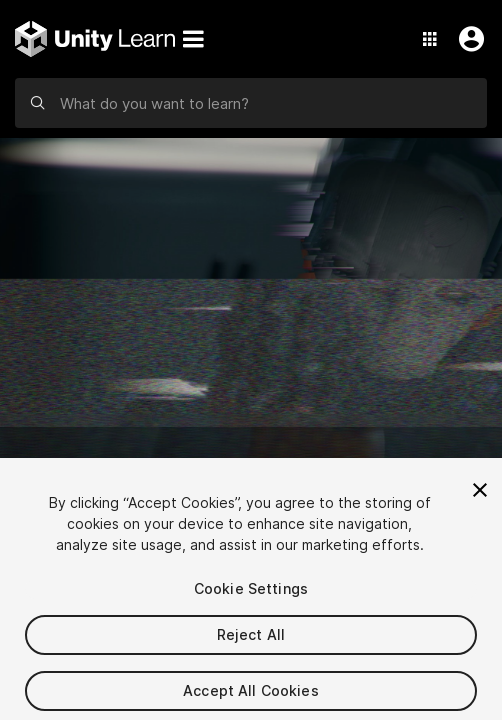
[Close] (480, 496)
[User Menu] (467, 39)
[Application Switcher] (430, 39)
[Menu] (193, 39)
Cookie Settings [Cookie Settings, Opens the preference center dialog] (251, 594)
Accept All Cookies (251, 696)
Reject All (251, 640)
